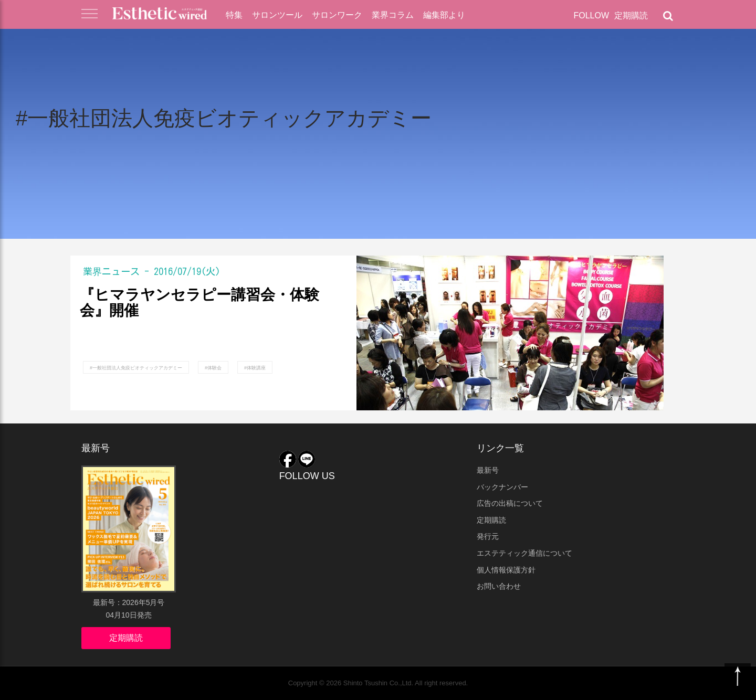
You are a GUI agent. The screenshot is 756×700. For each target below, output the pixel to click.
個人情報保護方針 (506, 570)
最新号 (488, 470)
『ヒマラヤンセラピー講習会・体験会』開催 (199, 303)
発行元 (488, 536)
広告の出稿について (510, 503)
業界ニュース (111, 271)
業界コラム (393, 15)
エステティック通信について (524, 553)
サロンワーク (337, 15)
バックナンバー (502, 487)
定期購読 (631, 15)
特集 (234, 15)
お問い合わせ (499, 586)
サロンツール (277, 15)
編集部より (444, 15)
